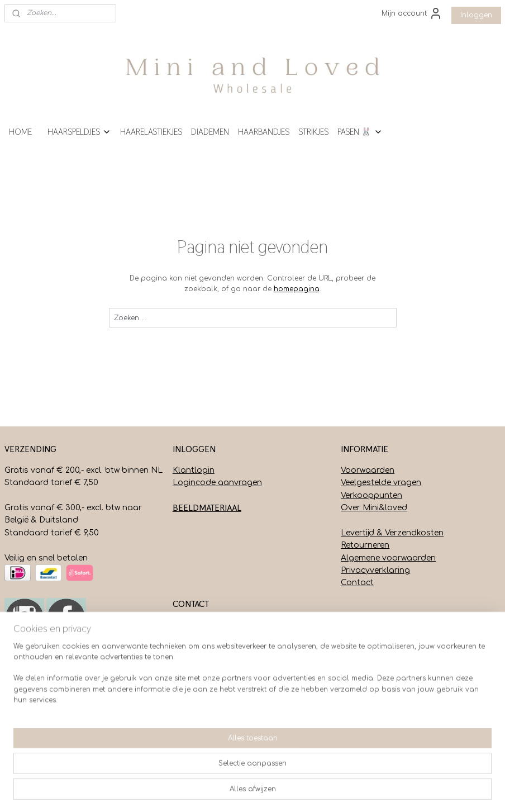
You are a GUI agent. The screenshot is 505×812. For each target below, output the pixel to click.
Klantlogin (194, 470)
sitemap (228, 792)
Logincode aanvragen (217, 483)
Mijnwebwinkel (396, 792)
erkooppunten (374, 495)
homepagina (297, 289)
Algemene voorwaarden (388, 558)
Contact (357, 583)
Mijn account (412, 13)
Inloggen (476, 15)
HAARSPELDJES (79, 132)
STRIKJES (313, 132)
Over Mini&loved (374, 508)
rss (252, 792)
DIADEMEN (210, 132)
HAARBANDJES (264, 132)
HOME (20, 132)
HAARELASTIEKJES (151, 132)
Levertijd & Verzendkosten (392, 533)
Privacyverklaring (375, 570)
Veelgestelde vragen (381, 483)
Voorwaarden (368, 470)
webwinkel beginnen (295, 792)
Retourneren (365, 545)
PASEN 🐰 (360, 132)
